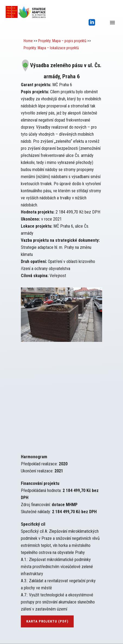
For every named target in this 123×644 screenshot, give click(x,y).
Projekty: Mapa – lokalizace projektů (51, 48)
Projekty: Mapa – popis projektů (62, 41)
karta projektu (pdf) (47, 621)
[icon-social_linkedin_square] (92, 23)
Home (28, 41)
